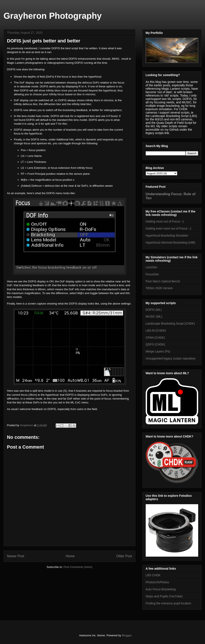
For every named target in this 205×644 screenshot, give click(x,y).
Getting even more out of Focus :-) (168, 228)
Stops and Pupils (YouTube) (164, 596)
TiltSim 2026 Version (159, 288)
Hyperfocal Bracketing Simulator (167, 235)
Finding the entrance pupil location (168, 603)
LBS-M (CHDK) (156, 331)
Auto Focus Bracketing (161, 589)
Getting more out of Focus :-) (165, 221)
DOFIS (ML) (154, 310)
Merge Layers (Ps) (158, 351)
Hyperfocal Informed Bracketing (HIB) (171, 243)
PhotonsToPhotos (157, 582)
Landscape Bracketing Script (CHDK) (170, 323)
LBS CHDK (153, 575)
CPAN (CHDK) (155, 338)
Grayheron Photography (53, 16)
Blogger (126, 635)
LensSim (151, 267)
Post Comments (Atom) (78, 567)
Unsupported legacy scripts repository (171, 358)
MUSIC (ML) (154, 316)
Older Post (124, 556)
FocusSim (152, 274)
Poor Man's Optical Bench (163, 281)
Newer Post (16, 556)
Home (70, 556)
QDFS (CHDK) (156, 344)
